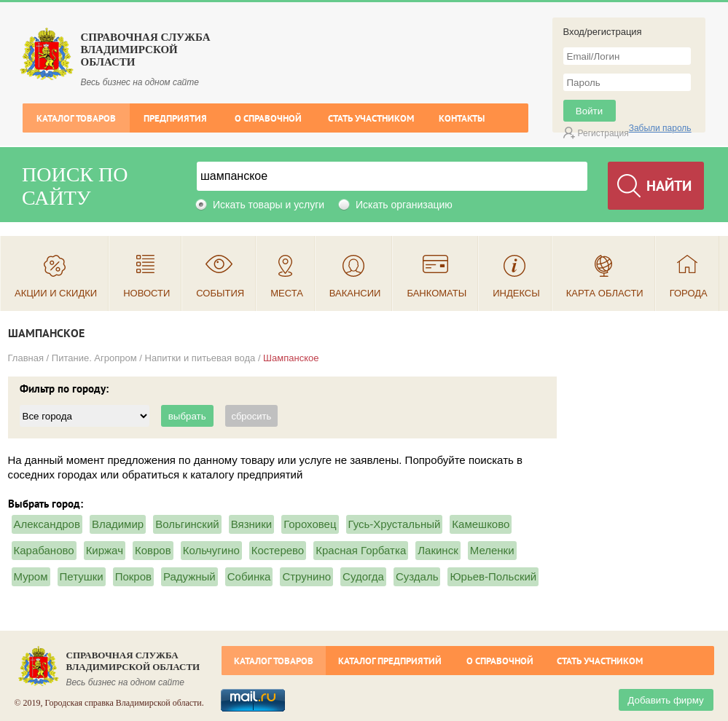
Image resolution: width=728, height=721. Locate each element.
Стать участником (371, 118)
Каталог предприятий (390, 661)
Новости (146, 293)
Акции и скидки (56, 293)
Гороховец (310, 524)
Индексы (516, 293)
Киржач (105, 550)
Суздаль (417, 576)
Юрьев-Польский (493, 576)
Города (689, 293)
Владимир (118, 524)
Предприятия (175, 118)
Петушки (82, 576)
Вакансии (355, 293)
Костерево (278, 550)
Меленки (492, 550)
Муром (31, 576)
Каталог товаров (76, 118)
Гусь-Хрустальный (395, 524)
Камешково (481, 524)
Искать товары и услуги (269, 205)
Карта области (605, 293)
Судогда (363, 576)
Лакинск (438, 550)
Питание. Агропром (94, 358)
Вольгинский (187, 524)
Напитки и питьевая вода (200, 358)
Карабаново (44, 550)
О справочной (268, 118)
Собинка (249, 576)
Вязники (251, 524)
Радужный (189, 576)
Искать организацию (404, 205)
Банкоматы (437, 293)
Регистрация (603, 133)
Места (287, 293)
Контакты (462, 118)
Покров (133, 576)
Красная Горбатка (361, 550)
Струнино (306, 576)
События (220, 293)
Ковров (153, 550)
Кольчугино (211, 550)
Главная (26, 358)
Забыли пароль (660, 128)
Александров (47, 524)
